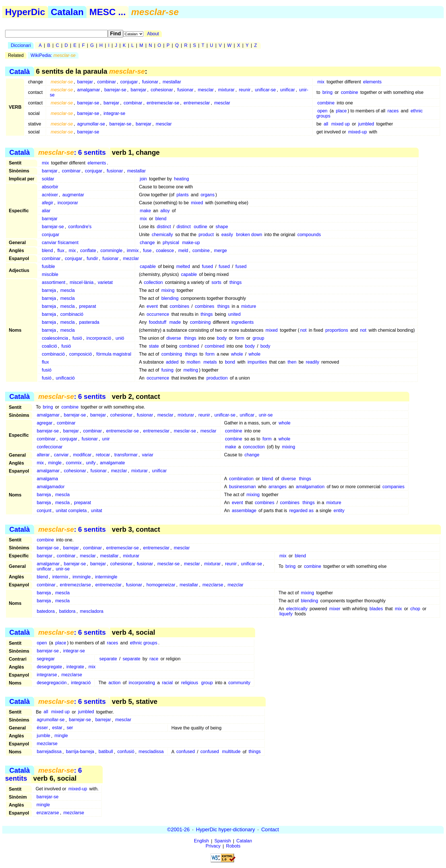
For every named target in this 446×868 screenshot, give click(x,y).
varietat (105, 282)
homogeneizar (161, 585)
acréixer (50, 195)
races (393, 111)
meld (183, 250)
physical (171, 243)
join (143, 179)
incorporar (68, 203)
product (206, 235)
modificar (82, 455)
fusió (77, 338)
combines (179, 306)
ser (70, 728)
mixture (249, 306)
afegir (48, 203)
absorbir (50, 187)
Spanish (223, 841)
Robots (233, 846)
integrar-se (114, 113)
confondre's (80, 227)
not (303, 330)
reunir (245, 90)
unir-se (266, 415)
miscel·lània (82, 282)
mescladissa (151, 752)
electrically (297, 609)
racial (167, 683)
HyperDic (25, 12)
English (201, 841)
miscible (50, 274)
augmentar (73, 195)
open (323, 111)
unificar (288, 90)
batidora (67, 611)
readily (312, 362)
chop (415, 609)
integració (81, 683)
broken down (249, 235)
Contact (270, 830)
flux (61, 250)
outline (200, 227)
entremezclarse (75, 585)
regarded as (301, 511)
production (217, 378)
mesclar (206, 90)
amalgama (47, 479)
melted (183, 266)
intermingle (106, 577)
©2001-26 (178, 830)
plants (183, 195)
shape (222, 227)
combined (189, 346)
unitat (97, 511)
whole (237, 354)
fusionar (150, 82)
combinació (72, 314)
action (114, 683)
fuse (147, 250)
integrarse (47, 675)
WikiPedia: (53, 55)
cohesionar (162, 90)
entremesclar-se (163, 103)
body (222, 338)
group (258, 338)
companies (394, 487)
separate (108, 659)
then (292, 362)
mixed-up (358, 132)
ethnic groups (144, 643)
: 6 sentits (72, 152)
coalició (49, 346)
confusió (126, 752)
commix (74, 463)
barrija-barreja (80, 752)
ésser (42, 728)
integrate (75, 667)
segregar (46, 659)
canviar (61, 455)
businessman (242, 487)
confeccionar (50, 447)
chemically (162, 235)
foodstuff (158, 322)
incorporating (142, 683)
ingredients (242, 322)
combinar (107, 82)
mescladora (92, 611)
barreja (49, 290)
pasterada (89, 322)
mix (321, 82)
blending (170, 298)
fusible (48, 266)
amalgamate (112, 463)
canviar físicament (60, 243)
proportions (337, 330)
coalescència (55, 338)
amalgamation (310, 487)
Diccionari (21, 45)
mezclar (131, 258)
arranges (277, 487)
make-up (191, 243)
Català (20, 71)
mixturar (226, 90)
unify (91, 463)
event (152, 306)
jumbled (366, 124)
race (154, 659)
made (175, 322)
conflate (88, 250)
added (172, 362)
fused (207, 266)
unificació (65, 378)
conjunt (44, 511)
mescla (68, 290)
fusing (167, 370)
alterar (43, 455)
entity (339, 511)
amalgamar (88, 90)
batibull (106, 752)
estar (57, 728)
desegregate (49, 667)
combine (350, 92)
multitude (231, 752)
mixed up (341, 124)
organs (207, 195)
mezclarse (213, 585)
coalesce (165, 250)
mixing (168, 290)
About (153, 34)
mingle (55, 463)
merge (220, 250)
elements (372, 82)
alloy (165, 211)
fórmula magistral (114, 354)
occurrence (158, 314)
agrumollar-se (91, 124)
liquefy (286, 614)
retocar (103, 455)
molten (193, 362)
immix (133, 250)
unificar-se (265, 90)
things (236, 282)
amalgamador (51, 487)
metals (210, 362)
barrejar (85, 82)
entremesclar (197, 103)
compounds (309, 235)
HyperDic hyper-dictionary (225, 830)
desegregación (52, 683)
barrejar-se (115, 90)
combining (200, 322)
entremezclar (108, 585)
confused (186, 752)
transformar (126, 455)
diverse (174, 338)
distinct (164, 227)
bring (327, 92)
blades (376, 609)
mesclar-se (185, 431)
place (341, 111)
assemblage (244, 511)
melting (191, 370)
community (239, 683)
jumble (43, 736)
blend (161, 219)
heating (182, 179)
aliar (46, 211)
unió (120, 338)
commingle (111, 250)
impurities (257, 362)
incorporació (99, 338)
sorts (216, 282)
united (234, 314)
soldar (48, 179)
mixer (335, 609)
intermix (60, 577)
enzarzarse (48, 813)
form (240, 338)
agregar (45, 423)
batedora (46, 611)
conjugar (129, 82)
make (145, 211)
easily (227, 235)
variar (148, 455)
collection (153, 282)
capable (148, 266)
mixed (197, 203)
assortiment (54, 282)
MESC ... (108, 12)
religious (190, 683)
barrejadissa (49, 752)
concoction (254, 447)
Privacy (213, 846)
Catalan (67, 12)
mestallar (172, 82)
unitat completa (71, 511)
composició (80, 354)
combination (241, 479)
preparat (88, 306)
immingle (82, 577)
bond (230, 362)
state (154, 346)
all (326, 124)
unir (106, 439)
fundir (92, 258)
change (147, 243)
